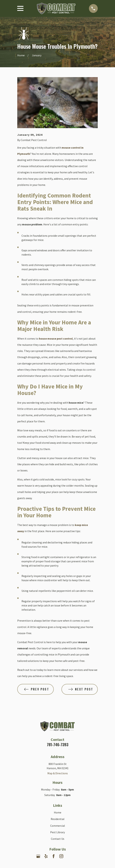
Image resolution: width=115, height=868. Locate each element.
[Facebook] (54, 856)
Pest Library (57, 832)
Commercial (58, 826)
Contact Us (58, 839)
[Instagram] (61, 856)
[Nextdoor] (69, 856)
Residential (58, 819)
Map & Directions (58, 773)
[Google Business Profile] (38, 856)
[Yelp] (46, 856)
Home (58, 812)
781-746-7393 (58, 744)
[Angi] (77, 856)
